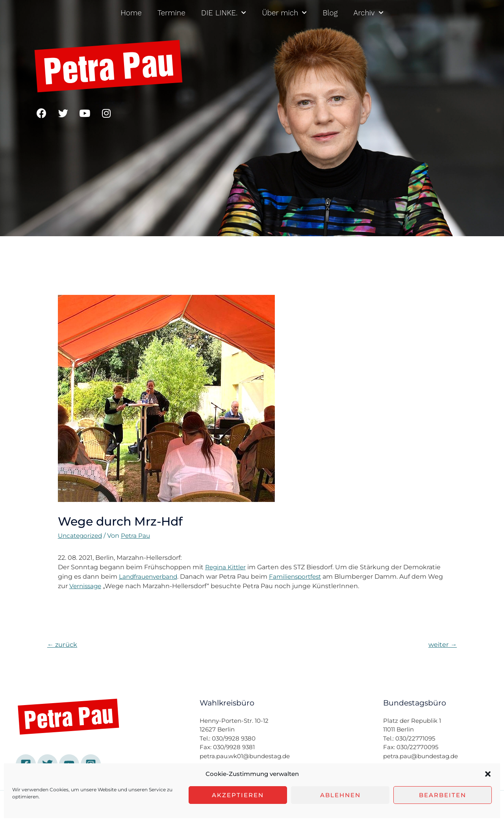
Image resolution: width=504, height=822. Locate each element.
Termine (171, 13)
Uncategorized (81, 536)
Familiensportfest (301, 577)
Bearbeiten (443, 795)
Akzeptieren (238, 795)
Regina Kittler (227, 567)
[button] (488, 774)
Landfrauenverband (150, 577)
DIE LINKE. (224, 13)
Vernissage (103, 586)
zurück (63, 645)
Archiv (369, 13)
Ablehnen (340, 795)
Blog (330, 13)
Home (131, 13)
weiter (442, 645)
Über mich (284, 13)
